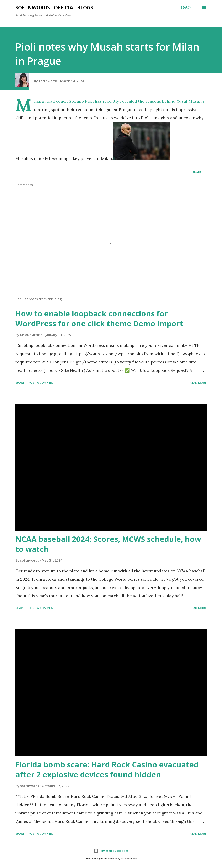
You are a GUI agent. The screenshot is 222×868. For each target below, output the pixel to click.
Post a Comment (42, 382)
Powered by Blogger (111, 851)
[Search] (186, 7)
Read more (198, 382)
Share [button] (197, 172)
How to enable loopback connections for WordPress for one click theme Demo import (99, 319)
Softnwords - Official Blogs (54, 7)
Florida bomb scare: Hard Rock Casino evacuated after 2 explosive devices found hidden (107, 770)
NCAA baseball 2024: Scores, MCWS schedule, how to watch (108, 544)
